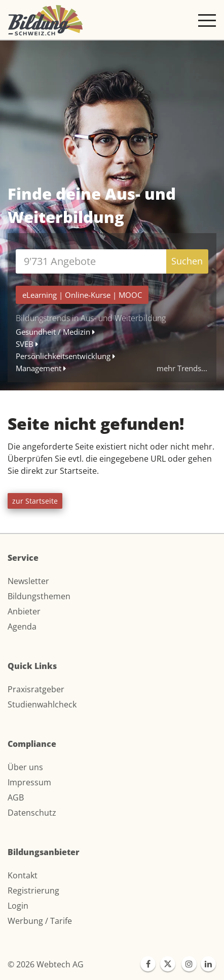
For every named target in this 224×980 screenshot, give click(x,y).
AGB (16, 797)
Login (18, 906)
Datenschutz (32, 813)
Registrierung (33, 890)
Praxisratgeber (36, 689)
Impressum (29, 782)
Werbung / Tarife (40, 921)
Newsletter (28, 581)
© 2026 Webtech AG (46, 964)
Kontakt (23, 875)
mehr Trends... (182, 368)
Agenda (22, 627)
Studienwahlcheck (42, 704)
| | (82, 295)
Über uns (25, 767)
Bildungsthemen (39, 596)
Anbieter (24, 611)
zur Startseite (35, 501)
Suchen (187, 261)
